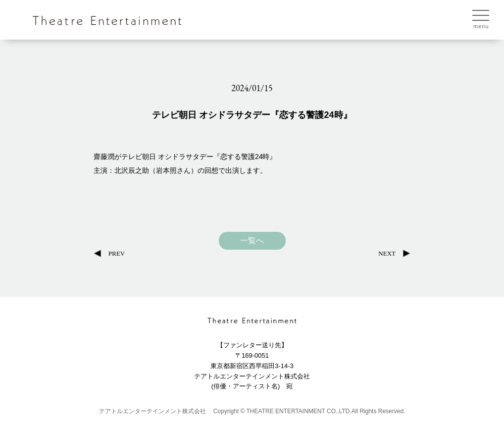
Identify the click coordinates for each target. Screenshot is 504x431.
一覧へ (252, 241)
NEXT (387, 253)
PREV (117, 253)
